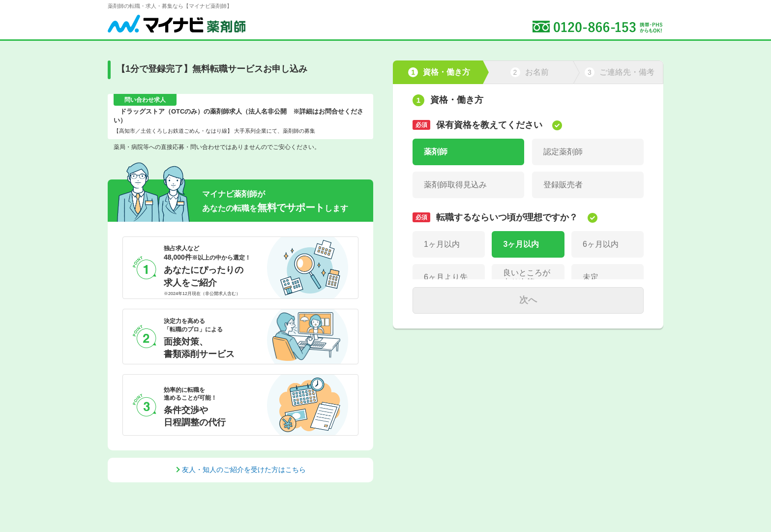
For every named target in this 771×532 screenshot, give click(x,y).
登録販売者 (563, 185)
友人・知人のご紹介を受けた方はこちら (244, 470)
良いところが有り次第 (527, 277)
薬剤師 (436, 152)
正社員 (436, 337)
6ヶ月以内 (601, 244)
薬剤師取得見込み (455, 185)
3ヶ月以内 (521, 244)
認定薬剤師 (563, 152)
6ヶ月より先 (446, 277)
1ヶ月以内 (442, 244)
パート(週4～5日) (574, 370)
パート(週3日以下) (456, 370)
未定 (591, 277)
